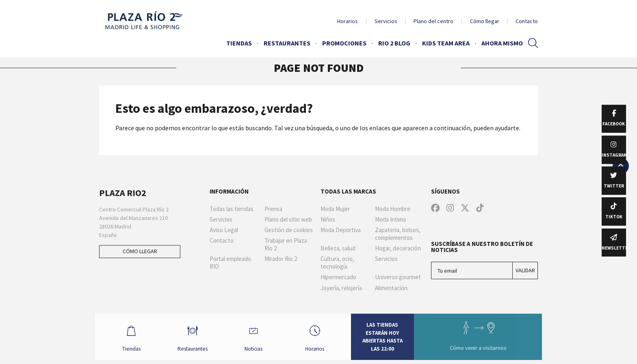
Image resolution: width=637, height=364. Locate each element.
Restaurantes (287, 43)
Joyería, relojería (341, 288)
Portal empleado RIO (230, 263)
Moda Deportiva (341, 230)
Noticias (257, 338)
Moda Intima (390, 220)
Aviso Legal (224, 230)
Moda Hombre (393, 209)
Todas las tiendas (232, 209)
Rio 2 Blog (394, 43)
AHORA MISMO (502, 43)
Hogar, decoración (398, 248)
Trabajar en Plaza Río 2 (286, 244)
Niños (328, 220)
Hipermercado (338, 277)
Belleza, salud (338, 248)
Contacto (527, 21)
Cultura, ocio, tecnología (337, 263)
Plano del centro (433, 21)
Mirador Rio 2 (281, 259)
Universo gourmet (398, 277)
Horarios (348, 21)
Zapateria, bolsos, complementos (398, 234)
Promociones (344, 43)
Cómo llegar (485, 21)
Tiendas (239, 43)
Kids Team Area (446, 43)
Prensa (273, 209)
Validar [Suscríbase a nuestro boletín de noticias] (525, 270)
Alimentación (391, 288)
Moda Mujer (335, 209)
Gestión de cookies (289, 230)
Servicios (386, 21)
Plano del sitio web (288, 220)
